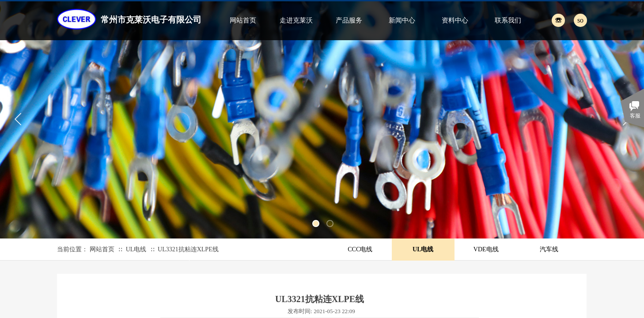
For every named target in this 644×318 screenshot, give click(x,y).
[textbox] (570, 20)
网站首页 (243, 20)
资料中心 (455, 20)
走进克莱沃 (296, 20)
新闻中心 (402, 20)
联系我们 (508, 20)
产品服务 (349, 20)
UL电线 (136, 249)
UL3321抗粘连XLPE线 (188, 249)
